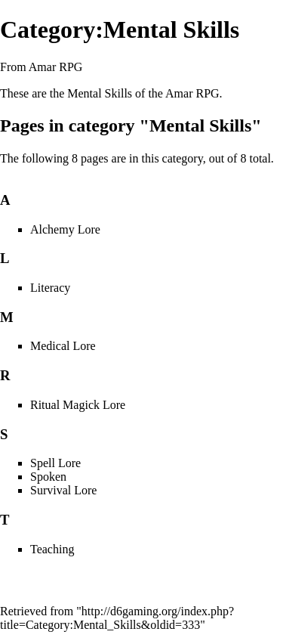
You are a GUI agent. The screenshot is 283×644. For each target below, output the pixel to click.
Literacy (50, 288)
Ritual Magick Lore (78, 405)
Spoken (48, 477)
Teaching (52, 549)
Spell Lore (55, 463)
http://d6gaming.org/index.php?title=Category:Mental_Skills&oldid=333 (117, 618)
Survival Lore (63, 490)
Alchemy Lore (65, 229)
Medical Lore (63, 346)
